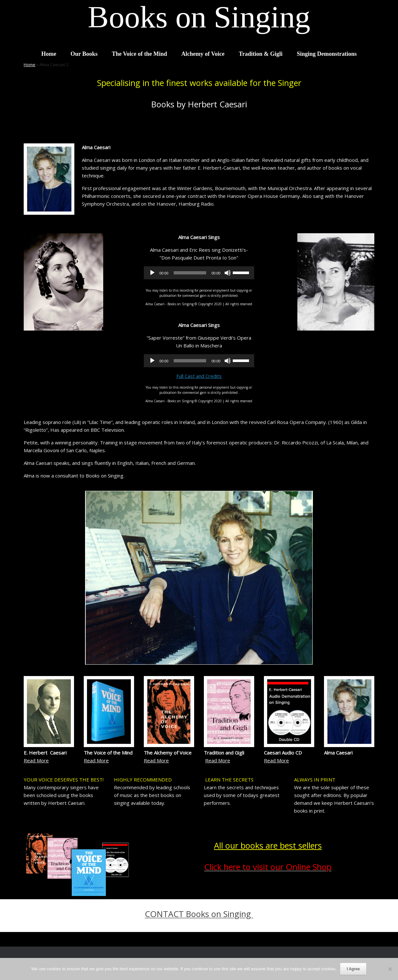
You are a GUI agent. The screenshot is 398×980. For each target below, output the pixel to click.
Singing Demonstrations (327, 54)
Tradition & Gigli (261, 54)
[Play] (152, 273)
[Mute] (228, 273)
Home (49, 54)
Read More (36, 760)
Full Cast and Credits (199, 376)
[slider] (190, 273)
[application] (199, 273)
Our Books (84, 54)
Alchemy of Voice (203, 54)
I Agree (353, 969)
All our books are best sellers (268, 845)
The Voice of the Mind (139, 54)
